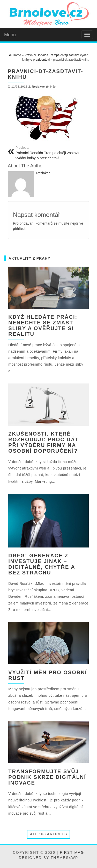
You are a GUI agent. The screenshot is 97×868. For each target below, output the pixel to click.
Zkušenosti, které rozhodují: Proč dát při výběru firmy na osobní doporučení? (43, 442)
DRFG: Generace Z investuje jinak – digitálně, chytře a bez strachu (42, 564)
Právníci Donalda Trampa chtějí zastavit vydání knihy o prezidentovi (50, 153)
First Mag (72, 852)
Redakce (38, 87)
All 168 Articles (49, 834)
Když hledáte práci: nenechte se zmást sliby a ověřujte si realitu (43, 325)
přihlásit (19, 229)
